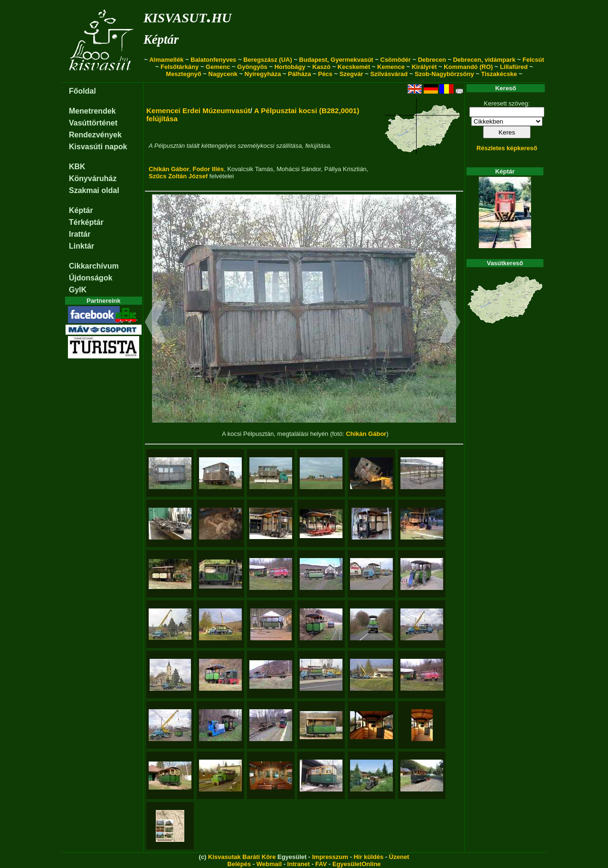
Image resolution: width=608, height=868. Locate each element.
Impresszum (330, 857)
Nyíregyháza (263, 74)
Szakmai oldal (94, 190)
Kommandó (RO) (468, 67)
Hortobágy (290, 67)
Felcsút (533, 60)
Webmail (269, 864)
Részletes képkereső (507, 148)
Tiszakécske (499, 74)
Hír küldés (368, 857)
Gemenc (218, 67)
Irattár (80, 234)
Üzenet (399, 857)
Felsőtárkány (180, 67)
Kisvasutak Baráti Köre (242, 857)
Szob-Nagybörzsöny (444, 74)
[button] (156, 323)
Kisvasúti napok (98, 147)
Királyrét (424, 67)
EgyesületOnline (357, 864)
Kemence (391, 67)
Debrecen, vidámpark (484, 60)
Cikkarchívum (94, 266)
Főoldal (82, 91)
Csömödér (396, 60)
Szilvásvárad (389, 74)
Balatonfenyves (213, 60)
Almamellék (166, 60)
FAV (321, 864)
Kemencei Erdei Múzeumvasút (198, 111)
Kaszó (321, 67)
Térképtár (86, 222)
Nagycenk (223, 74)
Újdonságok (91, 278)
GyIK (78, 290)
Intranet (299, 864)
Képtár (161, 39)
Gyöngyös (252, 67)
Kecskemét (354, 67)
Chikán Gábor (169, 169)
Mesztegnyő (183, 74)
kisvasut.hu (187, 16)
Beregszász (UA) (268, 60)
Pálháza (299, 74)
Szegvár (351, 74)
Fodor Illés (208, 169)
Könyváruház (93, 178)
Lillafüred (514, 67)
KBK (77, 167)
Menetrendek (92, 111)
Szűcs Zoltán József (178, 176)
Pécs (325, 74)
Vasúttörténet (93, 123)
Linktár (81, 246)
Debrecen (432, 60)
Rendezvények (95, 135)
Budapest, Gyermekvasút (336, 60)
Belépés (239, 864)
